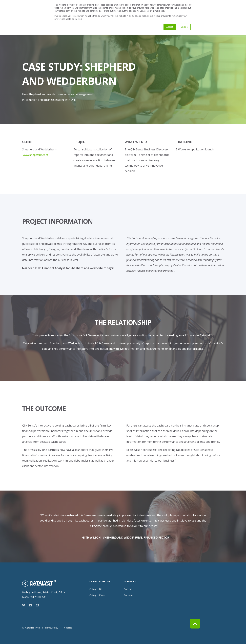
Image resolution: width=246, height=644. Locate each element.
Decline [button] (184, 27)
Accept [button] (170, 27)
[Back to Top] (195, 624)
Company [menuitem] (130, 582)
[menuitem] (95, 589)
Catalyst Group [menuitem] (100, 582)
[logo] (39, 583)
